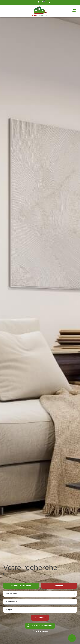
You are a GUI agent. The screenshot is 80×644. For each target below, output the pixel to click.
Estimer (59, 590)
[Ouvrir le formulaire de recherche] (40, 622)
